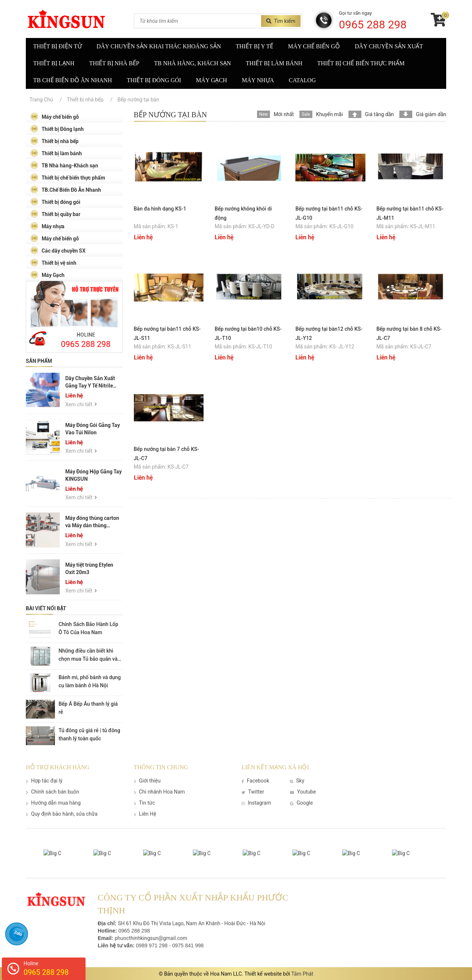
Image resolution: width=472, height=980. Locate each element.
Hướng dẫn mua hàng (53, 811)
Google (301, 811)
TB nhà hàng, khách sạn (193, 63)
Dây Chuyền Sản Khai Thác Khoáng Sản (159, 46)
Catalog (302, 80)
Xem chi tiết (81, 404)
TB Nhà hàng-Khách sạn (64, 165)
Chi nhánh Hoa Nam (159, 800)
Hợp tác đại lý (44, 789)
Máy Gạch (47, 275)
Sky (297, 789)
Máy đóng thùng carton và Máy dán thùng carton (92, 526)
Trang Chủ (41, 100)
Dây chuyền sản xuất (389, 46)
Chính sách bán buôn (53, 800)
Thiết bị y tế (254, 46)
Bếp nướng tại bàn (138, 100)
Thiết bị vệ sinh (53, 263)
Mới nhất (284, 114)
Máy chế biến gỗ (314, 46)
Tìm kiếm (281, 21)
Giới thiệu (147, 789)
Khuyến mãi (329, 114)
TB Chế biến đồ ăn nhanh (73, 80)
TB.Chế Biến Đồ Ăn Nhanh (66, 190)
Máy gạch (211, 80)
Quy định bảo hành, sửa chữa (62, 822)
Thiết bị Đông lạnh (57, 129)
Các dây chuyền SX (58, 251)
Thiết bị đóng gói (154, 80)
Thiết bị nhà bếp (114, 63)
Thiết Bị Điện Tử (58, 46)
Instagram (256, 811)
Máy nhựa (258, 80)
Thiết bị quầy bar (55, 214)
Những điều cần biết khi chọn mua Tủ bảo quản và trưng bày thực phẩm (88, 659)
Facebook (255, 789)
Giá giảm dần (431, 114)
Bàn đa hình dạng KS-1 (160, 209)
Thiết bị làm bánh (274, 63)
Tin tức (145, 811)
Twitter (253, 800)
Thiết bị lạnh (54, 63)
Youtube (303, 800)
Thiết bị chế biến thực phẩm (361, 63)
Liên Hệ (145, 822)
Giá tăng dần (380, 114)
